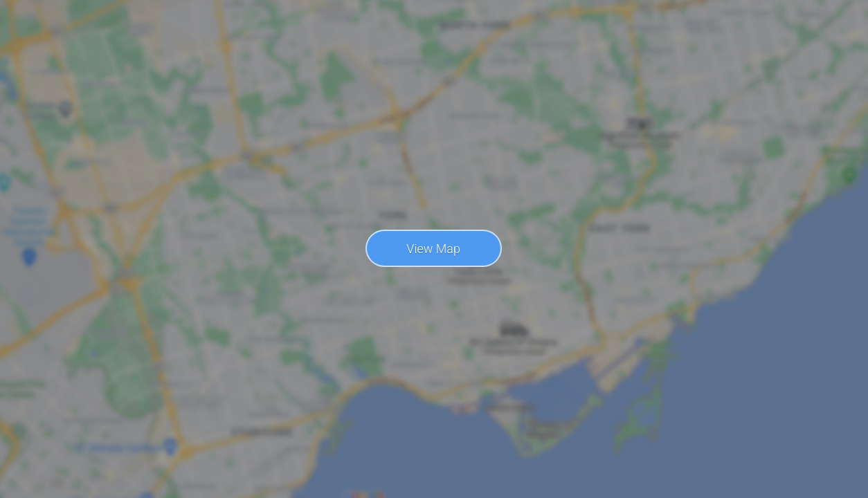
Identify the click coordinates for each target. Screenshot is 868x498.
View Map (433, 249)
